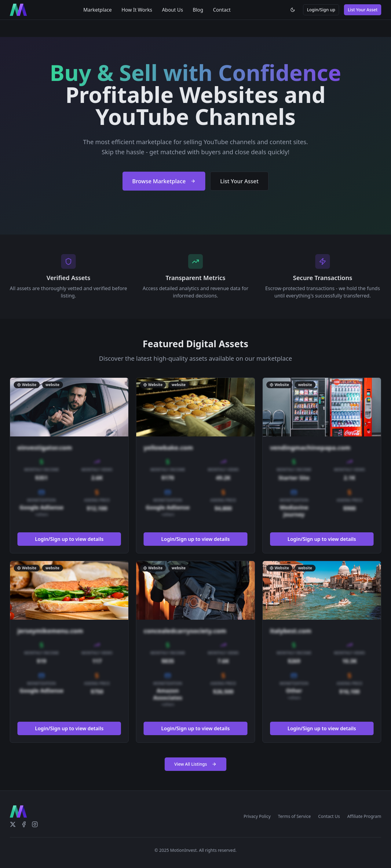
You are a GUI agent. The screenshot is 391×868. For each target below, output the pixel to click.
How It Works (137, 10)
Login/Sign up (321, 10)
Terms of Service (294, 816)
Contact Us (329, 816)
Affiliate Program (364, 816)
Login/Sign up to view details (69, 539)
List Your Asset (363, 10)
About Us (172, 10)
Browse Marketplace (164, 181)
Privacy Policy (257, 816)
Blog (198, 10)
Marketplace (98, 10)
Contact (222, 10)
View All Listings (196, 764)
